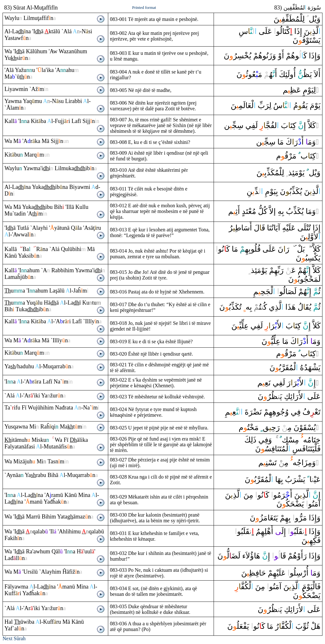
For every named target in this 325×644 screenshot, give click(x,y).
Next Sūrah (14, 638)
